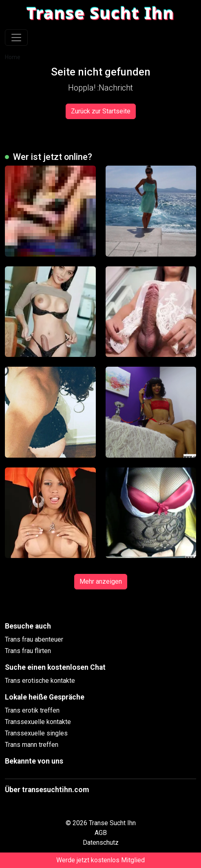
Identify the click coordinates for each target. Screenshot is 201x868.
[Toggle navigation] (16, 38)
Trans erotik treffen (32, 710)
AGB (101, 833)
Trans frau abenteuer (34, 639)
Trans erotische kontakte (40, 681)
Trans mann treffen (32, 745)
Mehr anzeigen (101, 581)
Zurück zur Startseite (101, 111)
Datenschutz (101, 843)
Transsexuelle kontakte (38, 722)
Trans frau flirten (28, 651)
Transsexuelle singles (36, 733)
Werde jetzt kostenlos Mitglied (100, 860)
